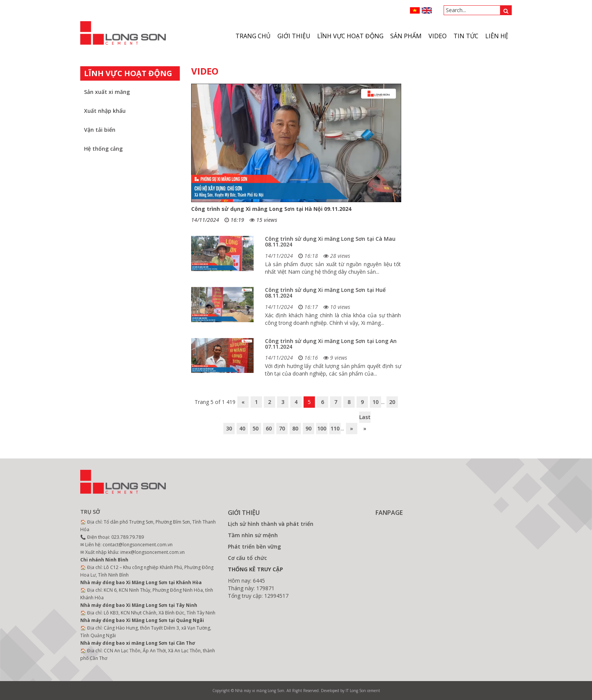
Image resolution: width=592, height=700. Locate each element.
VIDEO (438, 36)
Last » (365, 418)
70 (282, 428)
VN (415, 10)
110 (335, 428)
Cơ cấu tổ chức (247, 558)
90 (308, 428)
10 (375, 402)
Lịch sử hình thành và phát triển (271, 524)
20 (392, 402)
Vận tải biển (100, 130)
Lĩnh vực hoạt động (350, 36)
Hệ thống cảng (103, 149)
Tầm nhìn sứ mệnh (253, 535)
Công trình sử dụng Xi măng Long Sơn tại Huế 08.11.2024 (325, 293)
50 (255, 428)
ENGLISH (427, 10)
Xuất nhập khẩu (105, 111)
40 (242, 428)
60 (269, 428)
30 (229, 428)
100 (322, 428)
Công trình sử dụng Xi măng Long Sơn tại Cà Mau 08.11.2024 (330, 242)
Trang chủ (253, 36)
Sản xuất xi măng (107, 92)
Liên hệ (497, 36)
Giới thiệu (294, 36)
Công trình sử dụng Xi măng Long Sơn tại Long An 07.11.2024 (331, 344)
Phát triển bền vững (254, 546)
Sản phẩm (406, 36)
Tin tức (466, 36)
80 (295, 428)
